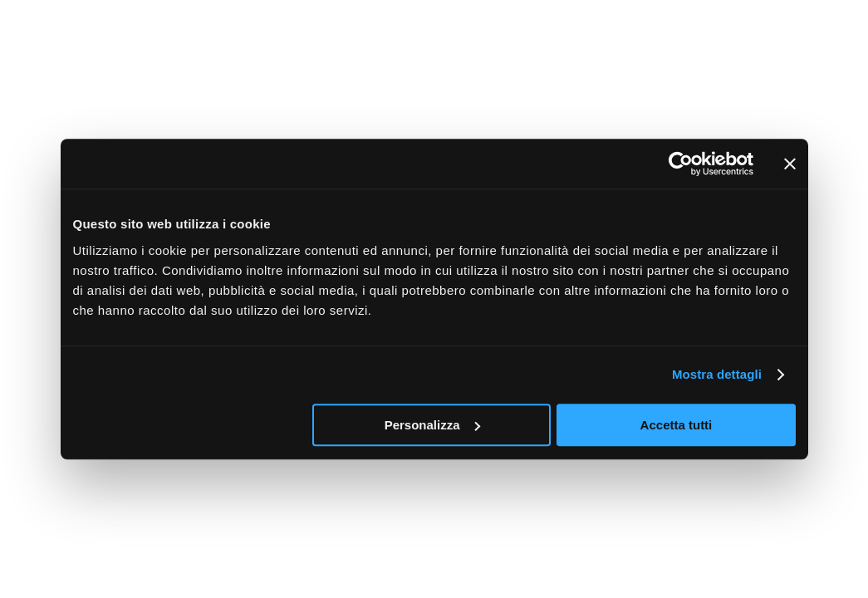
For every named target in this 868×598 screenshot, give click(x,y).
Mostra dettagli (717, 374)
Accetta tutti (677, 425)
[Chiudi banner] (790, 164)
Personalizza (432, 425)
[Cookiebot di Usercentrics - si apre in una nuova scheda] (681, 164)
